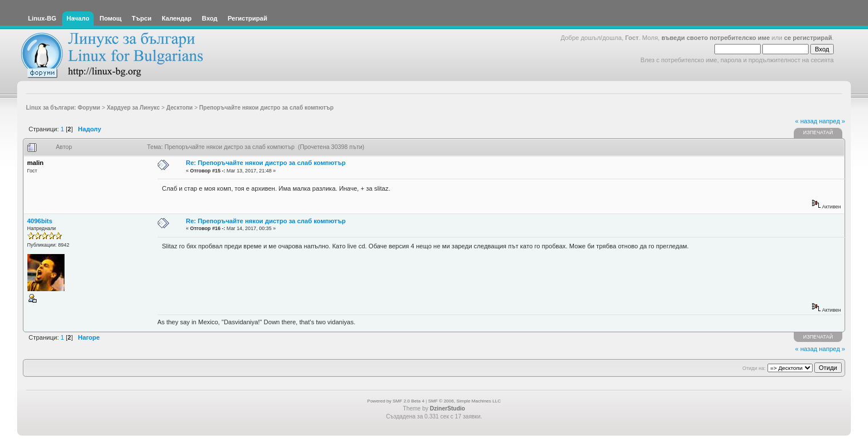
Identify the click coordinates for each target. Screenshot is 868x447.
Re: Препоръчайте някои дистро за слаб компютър (266, 163)
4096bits (40, 221)
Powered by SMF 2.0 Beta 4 (396, 401)
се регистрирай (808, 38)
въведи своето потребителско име (716, 38)
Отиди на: (754, 368)
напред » (832, 121)
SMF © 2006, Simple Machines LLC (465, 401)
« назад (806, 121)
